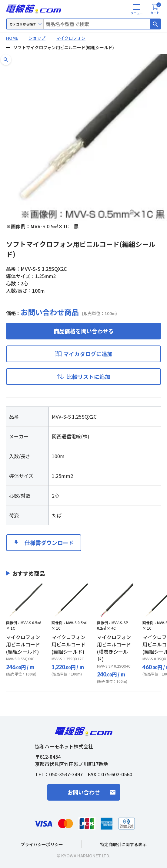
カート (156, 9)
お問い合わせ (84, 792)
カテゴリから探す (23, 24)
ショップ (37, 38)
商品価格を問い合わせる (84, 331)
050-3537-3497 (66, 774)
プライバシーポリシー (42, 844)
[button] (6, 60)
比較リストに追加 (89, 376)
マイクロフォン (71, 38)
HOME (12, 38)
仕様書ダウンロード (49, 543)
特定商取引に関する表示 (123, 844)
